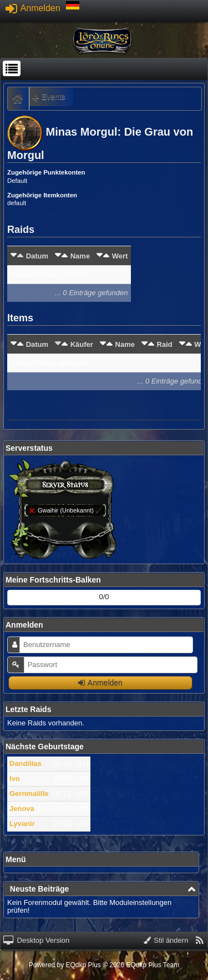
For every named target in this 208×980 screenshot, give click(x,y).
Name (80, 256)
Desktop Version (36, 940)
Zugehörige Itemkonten (42, 195)
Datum (37, 256)
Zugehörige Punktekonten (46, 172)
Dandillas (26, 763)
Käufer (82, 344)
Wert (120, 256)
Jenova (22, 809)
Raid (165, 344)
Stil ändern (166, 940)
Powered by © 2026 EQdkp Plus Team (104, 965)
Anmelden (33, 8)
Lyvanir (22, 824)
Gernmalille (29, 794)
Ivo (15, 778)
